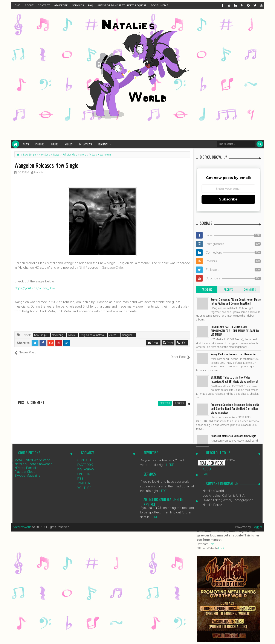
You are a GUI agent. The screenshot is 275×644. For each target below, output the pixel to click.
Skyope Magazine (27, 471)
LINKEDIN (84, 469)
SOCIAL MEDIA (160, 5)
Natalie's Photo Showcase (34, 459)
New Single (40, 335)
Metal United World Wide (32, 455)
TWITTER (84, 479)
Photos (40, 144)
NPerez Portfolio (27, 463)
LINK (212, 544)
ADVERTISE (61, 5)
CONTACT (44, 5)
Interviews (86, 144)
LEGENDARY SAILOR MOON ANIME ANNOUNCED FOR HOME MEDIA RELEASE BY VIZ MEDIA (235, 330)
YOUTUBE (84, 483)
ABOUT (29, 5)
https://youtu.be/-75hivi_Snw (35, 288)
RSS (80, 474)
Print (168, 343)
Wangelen (127, 335)
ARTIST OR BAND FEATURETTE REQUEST (122, 5)
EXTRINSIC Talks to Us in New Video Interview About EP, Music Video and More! (234, 379)
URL (182, 343)
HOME (17, 5)
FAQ (91, 5)
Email (153, 343)
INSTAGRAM (86, 465)
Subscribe (228, 199)
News (26, 144)
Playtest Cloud (25, 467)
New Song (57, 335)
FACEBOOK (85, 460)
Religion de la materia (92, 335)
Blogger (257, 522)
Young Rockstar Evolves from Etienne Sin (233, 354)
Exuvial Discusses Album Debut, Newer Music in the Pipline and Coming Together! (236, 301)
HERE (170, 460)
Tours (55, 144)
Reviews (103, 144)
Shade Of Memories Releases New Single (233, 436)
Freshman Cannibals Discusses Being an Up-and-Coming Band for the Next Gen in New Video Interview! (236, 408)
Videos (69, 144)
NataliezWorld (22, 522)
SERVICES (78, 5)
